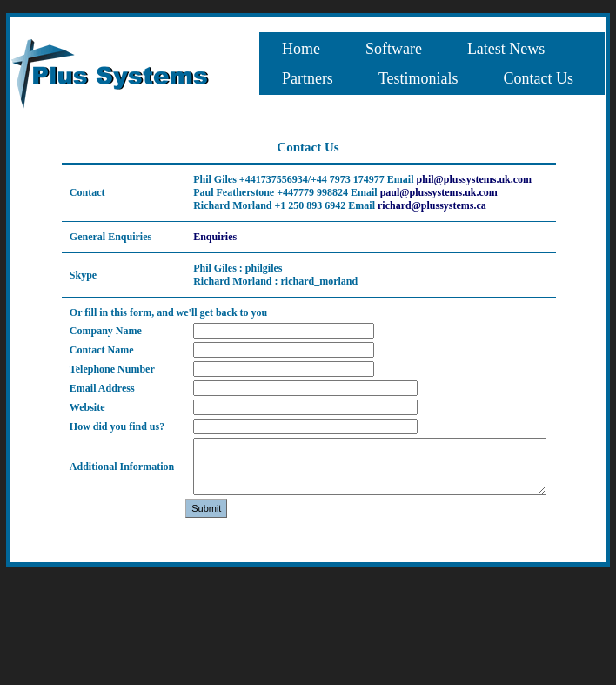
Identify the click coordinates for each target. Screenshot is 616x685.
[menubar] (432, 64)
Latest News (506, 49)
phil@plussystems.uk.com (475, 179)
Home (301, 49)
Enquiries (215, 237)
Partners (308, 78)
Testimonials (418, 78)
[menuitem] (301, 49)
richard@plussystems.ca (432, 205)
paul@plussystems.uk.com (439, 192)
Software (394, 49)
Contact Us (539, 78)
